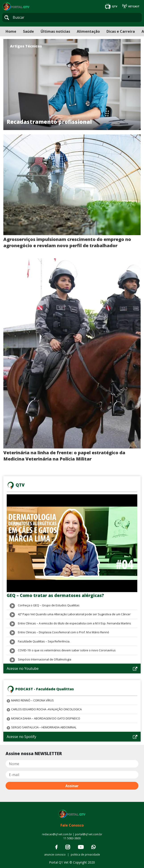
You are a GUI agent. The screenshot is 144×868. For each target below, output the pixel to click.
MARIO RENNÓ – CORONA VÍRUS (32, 700)
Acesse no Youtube (72, 669)
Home (11, 31)
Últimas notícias (55, 31)
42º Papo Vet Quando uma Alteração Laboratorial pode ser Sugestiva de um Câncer (74, 614)
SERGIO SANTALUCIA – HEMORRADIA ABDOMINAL (44, 727)
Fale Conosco (72, 825)
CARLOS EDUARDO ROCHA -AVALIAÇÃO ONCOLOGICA (46, 709)
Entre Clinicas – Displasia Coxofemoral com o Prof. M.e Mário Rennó (64, 632)
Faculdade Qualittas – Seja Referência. (44, 641)
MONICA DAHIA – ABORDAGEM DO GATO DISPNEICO (46, 718)
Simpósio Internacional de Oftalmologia (45, 659)
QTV (112, 6)
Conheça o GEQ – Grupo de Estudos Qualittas (49, 605)
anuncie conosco (55, 855)
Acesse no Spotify (72, 737)
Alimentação (88, 31)
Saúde (28, 31)
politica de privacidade (85, 855)
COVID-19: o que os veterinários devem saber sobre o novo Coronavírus (67, 650)
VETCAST (131, 6)
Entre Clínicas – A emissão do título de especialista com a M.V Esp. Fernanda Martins (74, 623)
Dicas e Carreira (121, 31)
